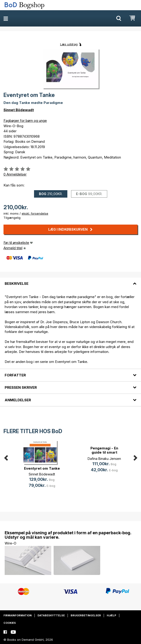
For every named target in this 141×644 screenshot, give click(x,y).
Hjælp (112, 615)
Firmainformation (18, 615)
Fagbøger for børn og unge (25, 121)
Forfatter (15, 375)
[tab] (70, 281)
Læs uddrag (69, 44)
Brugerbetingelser (86, 615)
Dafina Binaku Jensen (104, 459)
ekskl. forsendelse (35, 213)
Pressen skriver (21, 387)
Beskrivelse (17, 284)
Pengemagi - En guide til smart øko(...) (104, 452)
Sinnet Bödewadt (19, 110)
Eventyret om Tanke (42, 468)
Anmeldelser (18, 400)
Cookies (10, 623)
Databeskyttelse (51, 615)
